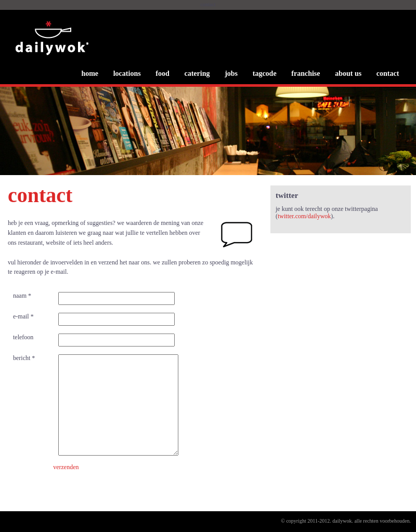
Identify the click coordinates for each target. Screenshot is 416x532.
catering (197, 74)
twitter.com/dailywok (304, 216)
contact (388, 74)
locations (127, 74)
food (162, 74)
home (90, 74)
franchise (305, 74)
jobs (231, 74)
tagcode (265, 74)
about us (348, 74)
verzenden (66, 467)
